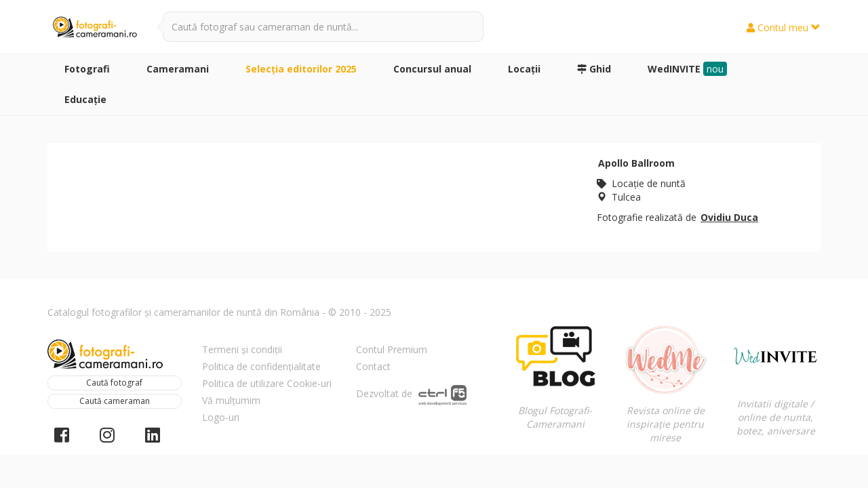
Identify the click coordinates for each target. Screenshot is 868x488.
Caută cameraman (115, 401)
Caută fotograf (114, 383)
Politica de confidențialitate (261, 366)
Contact (373, 366)
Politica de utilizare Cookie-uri (267, 383)
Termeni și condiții (242, 349)
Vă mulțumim (231, 400)
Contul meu (784, 27)
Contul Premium (392, 349)
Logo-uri (221, 417)
